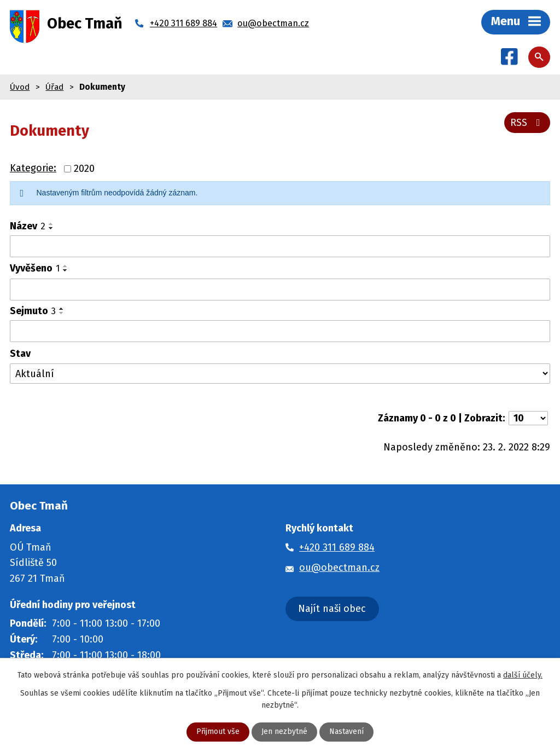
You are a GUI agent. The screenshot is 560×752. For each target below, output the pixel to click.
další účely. (523, 675)
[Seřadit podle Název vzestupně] (51, 224)
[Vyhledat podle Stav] (280, 374)
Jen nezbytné (284, 732)
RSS (527, 123)
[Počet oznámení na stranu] (528, 419)
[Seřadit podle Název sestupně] (51, 229)
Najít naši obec (332, 609)
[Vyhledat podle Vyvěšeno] (280, 290)
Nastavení (346, 732)
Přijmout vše (218, 732)
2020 (84, 169)
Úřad (54, 87)
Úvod (20, 87)
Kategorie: (33, 169)
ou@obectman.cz (339, 568)
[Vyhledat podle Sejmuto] (280, 332)
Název (28, 227)
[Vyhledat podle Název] (280, 247)
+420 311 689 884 (337, 547)
